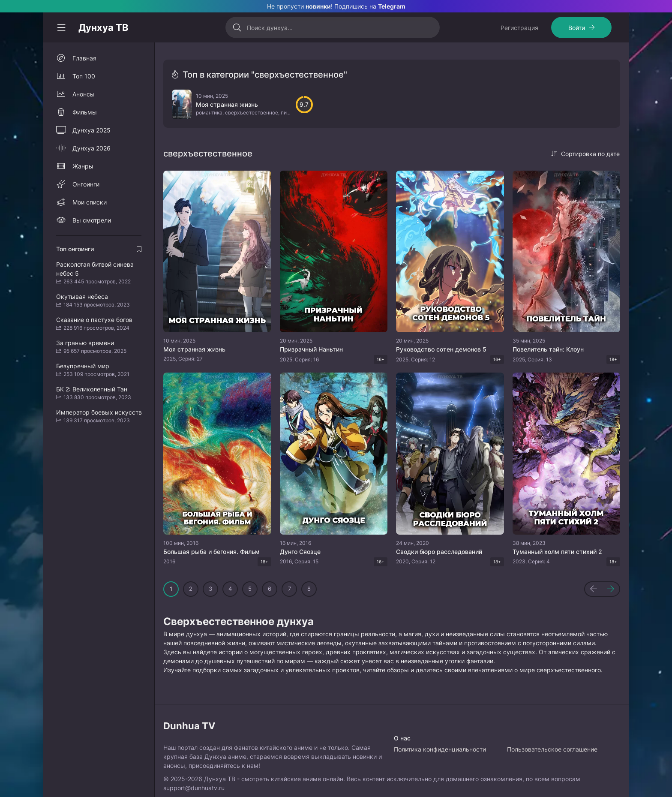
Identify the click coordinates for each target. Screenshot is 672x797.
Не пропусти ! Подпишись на (336, 6)
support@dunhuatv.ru (194, 788)
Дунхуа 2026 (91, 148)
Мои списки (90, 202)
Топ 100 (84, 76)
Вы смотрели (92, 220)
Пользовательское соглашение (552, 749)
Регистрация (519, 28)
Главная (84, 58)
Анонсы (84, 94)
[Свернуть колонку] (61, 27)
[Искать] (237, 27)
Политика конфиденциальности (440, 749)
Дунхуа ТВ (103, 27)
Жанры (83, 166)
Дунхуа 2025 (91, 130)
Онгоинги (86, 184)
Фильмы (85, 112)
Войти (577, 28)
